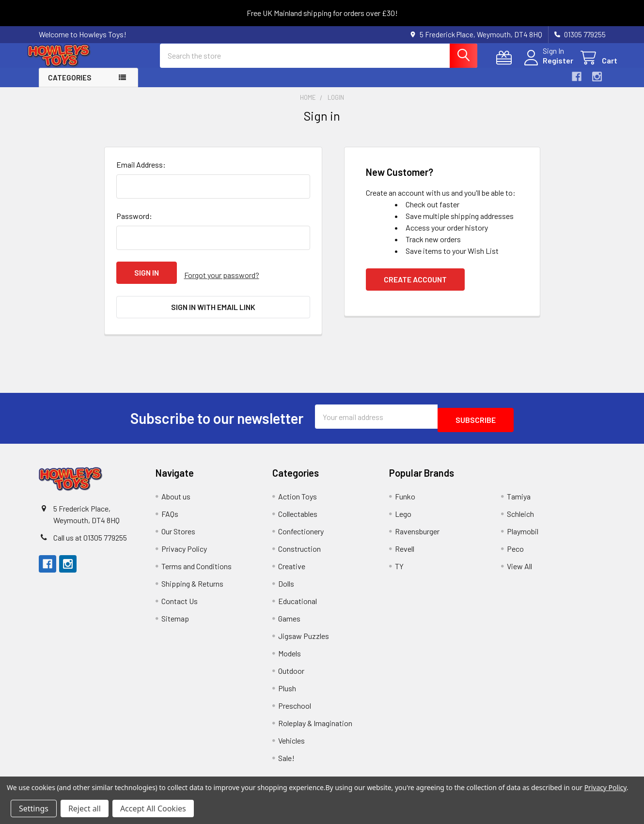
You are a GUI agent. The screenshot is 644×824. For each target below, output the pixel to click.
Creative (292, 563)
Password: (134, 225)
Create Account (415, 288)
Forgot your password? (222, 281)
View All (519, 563)
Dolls (286, 580)
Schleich (520, 510)
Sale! (286, 754)
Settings (34, 808)
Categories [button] (70, 86)
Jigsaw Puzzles (304, 632)
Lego (403, 510)
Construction (299, 545)
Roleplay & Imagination (315, 720)
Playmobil (523, 528)
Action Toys (298, 493)
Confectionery (301, 528)
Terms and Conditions (196, 563)
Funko (405, 493)
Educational (298, 598)
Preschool (295, 702)
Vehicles (291, 737)
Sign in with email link (213, 311)
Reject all (85, 808)
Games (289, 615)
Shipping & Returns (192, 580)
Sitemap (175, 615)
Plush (287, 685)
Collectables (298, 510)
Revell (405, 545)
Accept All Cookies (153, 808)
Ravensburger (417, 528)
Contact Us (180, 598)
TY (399, 563)
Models (290, 650)
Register (546, 66)
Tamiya (519, 493)
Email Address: (141, 173)
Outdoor (291, 667)
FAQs (170, 510)
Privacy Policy (184, 545)
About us (176, 493)
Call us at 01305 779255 (90, 534)
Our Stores (178, 528)
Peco (515, 545)
